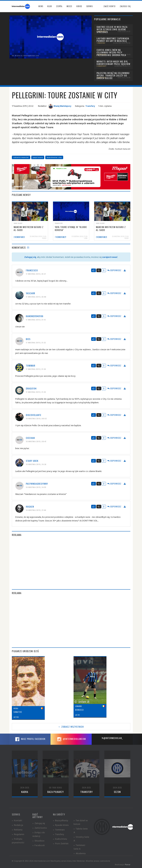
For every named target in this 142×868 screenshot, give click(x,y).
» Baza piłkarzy (61, 820)
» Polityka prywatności (18, 841)
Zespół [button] (59, 6)
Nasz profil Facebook (30, 739)
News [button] (41, 6)
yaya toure (38, 157)
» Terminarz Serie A (79, 847)
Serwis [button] (90, 6)
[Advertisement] (71, 563)
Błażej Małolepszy (60, 106)
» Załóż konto (40, 828)
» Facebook (39, 845)
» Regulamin (18, 834)
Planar (128, 864)
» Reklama (17, 830)
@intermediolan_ (112, 738)
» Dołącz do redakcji (39, 834)
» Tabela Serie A (81, 830)
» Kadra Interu (60, 839)
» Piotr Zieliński (61, 843)
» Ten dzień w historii (81, 822)
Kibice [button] (79, 6)
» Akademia (80, 853)
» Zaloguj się (39, 823)
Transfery (90, 106)
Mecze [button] (69, 6)
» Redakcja (17, 825)
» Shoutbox (38, 841)
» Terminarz (59, 830)
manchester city (54, 157)
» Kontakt (17, 820)
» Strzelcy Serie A (81, 839)
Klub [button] (50, 6)
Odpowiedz (114, 270)
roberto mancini (21, 157)
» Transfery (58, 834)
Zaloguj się (125, 6)
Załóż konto (110, 6)
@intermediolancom (71, 739)
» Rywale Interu (61, 825)
